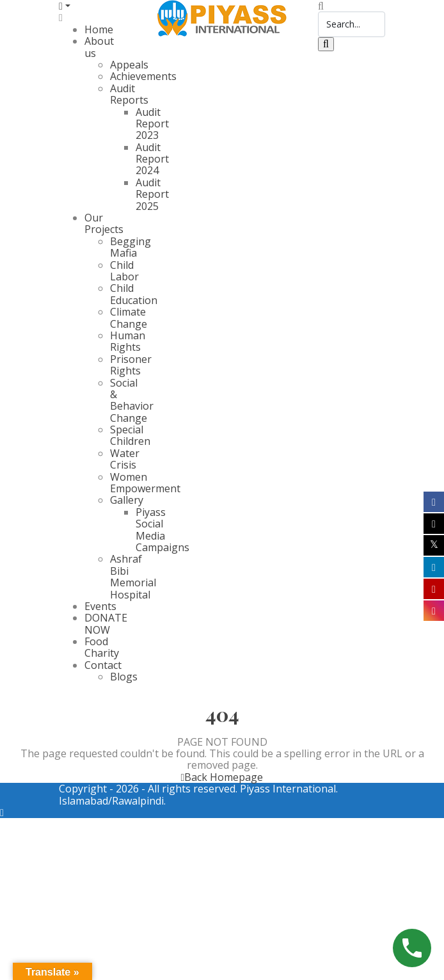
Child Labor (124, 271)
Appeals (129, 65)
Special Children (130, 435)
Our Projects (104, 223)
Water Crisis (125, 459)
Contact (103, 665)
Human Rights (128, 341)
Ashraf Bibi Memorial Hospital (133, 576)
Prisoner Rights (131, 365)
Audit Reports (129, 94)
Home (99, 29)
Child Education (134, 294)
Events (100, 606)
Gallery (127, 500)
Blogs (124, 677)
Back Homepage (222, 777)
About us (99, 47)
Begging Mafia (131, 247)
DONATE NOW (106, 623)
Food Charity (102, 647)
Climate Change (129, 317)
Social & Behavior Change (132, 400)
